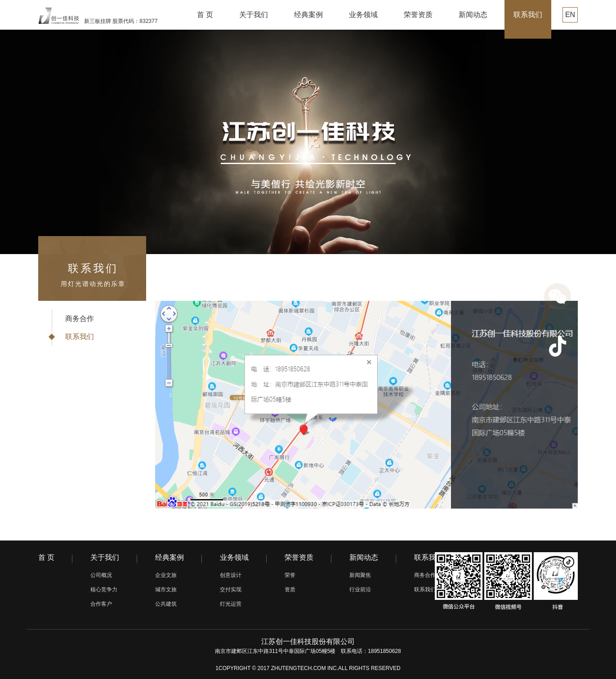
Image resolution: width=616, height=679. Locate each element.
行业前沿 (360, 590)
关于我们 (254, 15)
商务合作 (80, 319)
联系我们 (528, 15)
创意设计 (231, 575)
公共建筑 (166, 604)
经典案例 (308, 15)
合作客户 (101, 604)
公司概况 (101, 575)
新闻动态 (473, 15)
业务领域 (363, 15)
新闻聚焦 (360, 575)
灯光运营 (231, 604)
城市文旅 (166, 590)
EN (570, 15)
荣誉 (290, 575)
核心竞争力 (104, 590)
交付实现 (231, 590)
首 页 (205, 15)
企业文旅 (166, 575)
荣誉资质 (418, 15)
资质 (290, 590)
